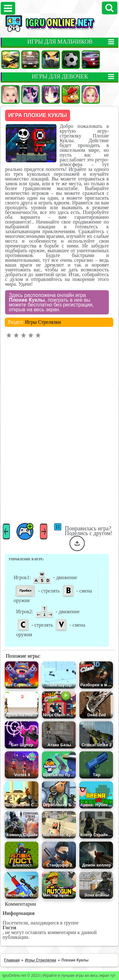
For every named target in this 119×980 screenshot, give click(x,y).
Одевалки (10, 94)
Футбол (71, 60)
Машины (10, 60)
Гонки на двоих (91, 60)
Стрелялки (51, 60)
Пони (30, 94)
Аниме (51, 94)
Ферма (71, 94)
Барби (91, 94)
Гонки (30, 60)
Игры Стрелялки (43, 322)
